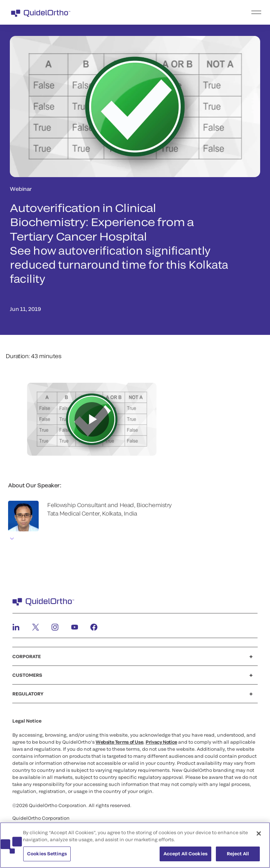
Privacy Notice (161, 742)
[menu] (178, 12)
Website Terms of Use (119, 742)
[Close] (259, 833)
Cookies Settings (47, 854)
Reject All (238, 854)
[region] (135, 845)
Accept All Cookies (185, 854)
